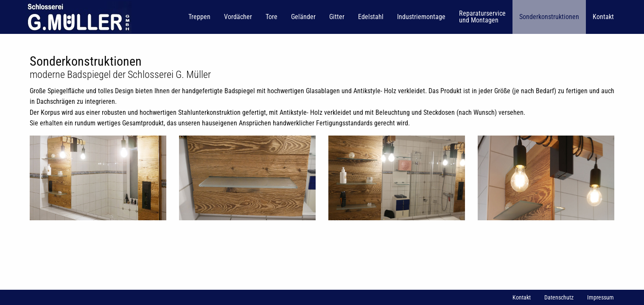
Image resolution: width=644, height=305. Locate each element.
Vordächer (238, 17)
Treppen (199, 17)
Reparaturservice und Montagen (482, 17)
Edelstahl (371, 17)
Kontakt (603, 17)
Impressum (601, 297)
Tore (272, 17)
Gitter (337, 17)
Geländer (303, 17)
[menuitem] (78, 17)
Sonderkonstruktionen (549, 17)
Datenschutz (559, 297)
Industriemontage (421, 17)
